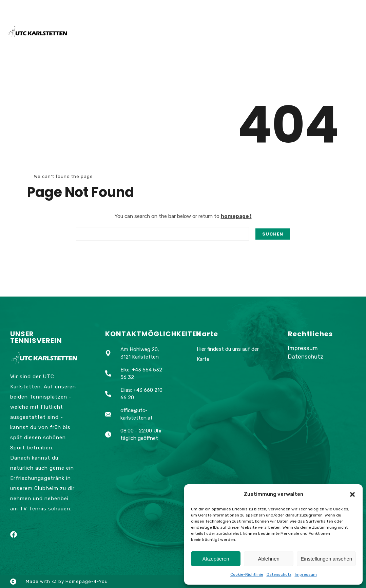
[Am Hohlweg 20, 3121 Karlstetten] (229, 422)
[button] (352, 494)
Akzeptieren (216, 559)
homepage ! (236, 216)
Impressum (306, 574)
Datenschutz (279, 574)
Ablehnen (268, 559)
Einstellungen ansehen (326, 559)
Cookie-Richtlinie (247, 574)
